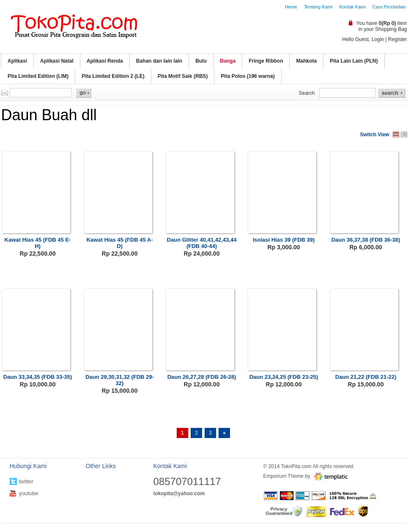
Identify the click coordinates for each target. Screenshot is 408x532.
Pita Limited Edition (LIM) (38, 76)
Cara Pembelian (389, 7)
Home (291, 7)
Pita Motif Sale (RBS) (183, 76)
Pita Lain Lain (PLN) (354, 61)
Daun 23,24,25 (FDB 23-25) (284, 377)
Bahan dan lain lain (159, 61)
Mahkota (306, 61)
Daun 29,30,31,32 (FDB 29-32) (120, 380)
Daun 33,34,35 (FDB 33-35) (38, 377)
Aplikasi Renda (105, 61)
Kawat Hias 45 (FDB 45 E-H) (38, 243)
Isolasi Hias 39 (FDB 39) (284, 240)
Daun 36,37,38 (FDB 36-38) (366, 240)
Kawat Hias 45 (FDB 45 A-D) (119, 243)
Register (398, 39)
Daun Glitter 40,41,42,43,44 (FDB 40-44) (202, 243)
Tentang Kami (318, 7)
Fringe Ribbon (266, 61)
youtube (29, 493)
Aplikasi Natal (57, 61)
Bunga (228, 61)
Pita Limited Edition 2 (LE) (113, 76)
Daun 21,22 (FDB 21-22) (366, 377)
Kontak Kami (352, 7)
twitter (26, 481)
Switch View (375, 135)
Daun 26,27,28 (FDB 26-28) (202, 377)
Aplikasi (17, 61)
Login (378, 39)
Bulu (201, 61)
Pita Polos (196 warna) (248, 76)
